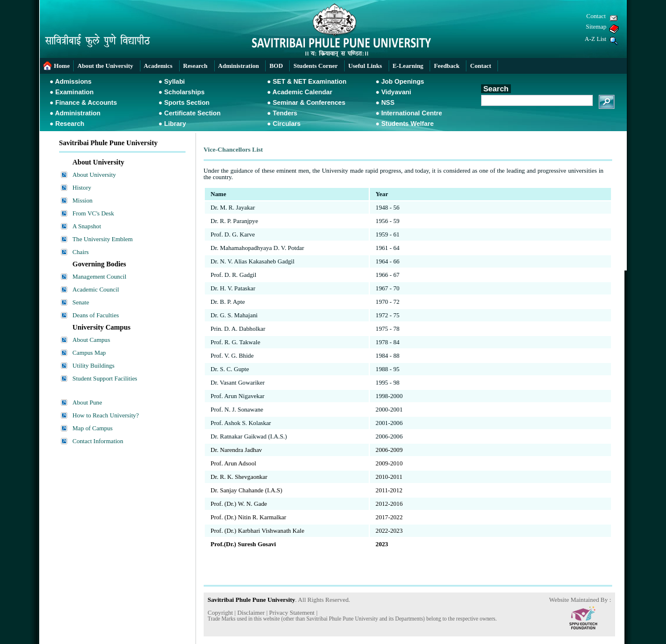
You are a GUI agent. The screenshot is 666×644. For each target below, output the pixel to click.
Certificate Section (192, 113)
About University (94, 175)
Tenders (285, 113)
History (82, 188)
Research (70, 124)
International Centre (411, 113)
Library (175, 124)
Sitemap (596, 27)
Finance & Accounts (86, 102)
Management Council (99, 277)
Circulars (287, 124)
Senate (81, 302)
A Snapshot (87, 226)
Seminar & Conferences (309, 102)
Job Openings (402, 81)
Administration (78, 113)
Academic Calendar (303, 92)
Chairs (81, 252)
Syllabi (174, 81)
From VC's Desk (93, 213)
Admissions (73, 81)
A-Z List (595, 39)
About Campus (91, 340)
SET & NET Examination (310, 81)
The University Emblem (103, 239)
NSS (388, 102)
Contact (596, 16)
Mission (83, 201)
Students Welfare (407, 124)
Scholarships (184, 92)
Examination (75, 92)
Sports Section (187, 102)
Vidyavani (396, 92)
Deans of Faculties (96, 315)
